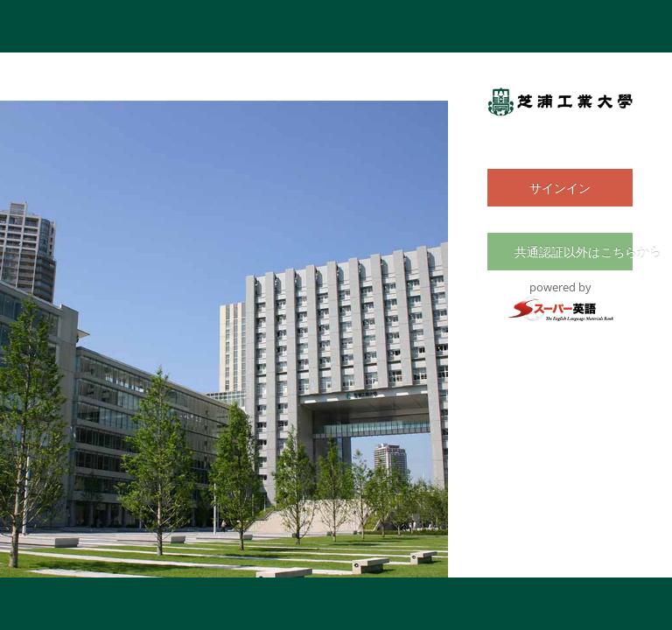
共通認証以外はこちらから (567, 252)
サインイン (560, 188)
